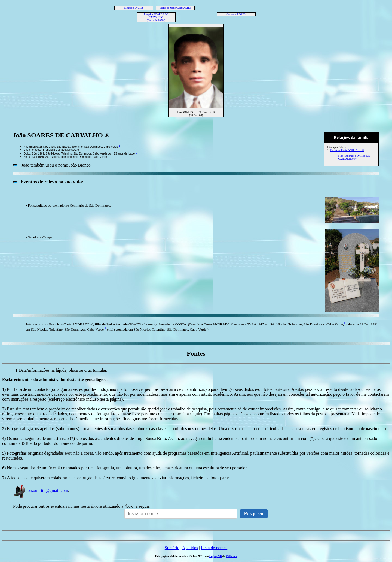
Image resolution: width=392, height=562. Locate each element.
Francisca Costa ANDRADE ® (347, 150)
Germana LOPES (236, 14)
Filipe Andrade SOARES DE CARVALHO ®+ (354, 157)
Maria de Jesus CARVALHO (175, 8)
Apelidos (190, 548)
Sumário (172, 548)
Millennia (231, 556)
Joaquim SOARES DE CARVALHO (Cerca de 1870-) (156, 17)
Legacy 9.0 (216, 556)
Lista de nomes (214, 548)
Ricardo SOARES (134, 8)
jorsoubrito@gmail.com (41, 490)
